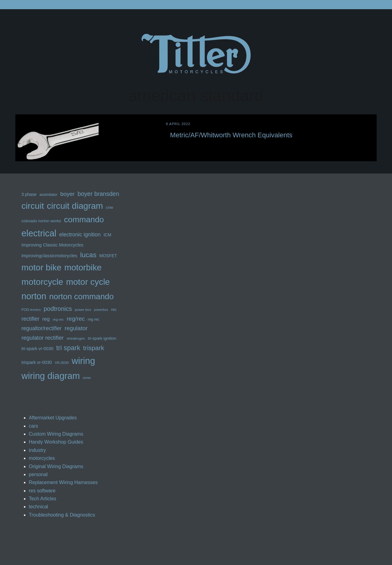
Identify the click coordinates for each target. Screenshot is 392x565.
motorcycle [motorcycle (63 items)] (42, 282)
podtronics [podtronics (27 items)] (58, 309)
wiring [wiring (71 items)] (83, 361)
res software (42, 491)
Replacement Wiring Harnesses (63, 482)
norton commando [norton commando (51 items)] (82, 296)
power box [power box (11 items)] (83, 310)
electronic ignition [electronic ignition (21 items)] (80, 235)
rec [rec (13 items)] (114, 309)
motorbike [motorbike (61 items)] (83, 267)
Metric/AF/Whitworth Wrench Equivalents (231, 135)
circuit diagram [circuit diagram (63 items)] (75, 206)
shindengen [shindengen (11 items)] (76, 338)
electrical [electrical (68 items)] (39, 233)
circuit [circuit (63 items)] (33, 206)
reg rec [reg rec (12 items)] (94, 319)
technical (38, 507)
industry (37, 450)
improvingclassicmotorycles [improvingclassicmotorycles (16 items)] (49, 256)
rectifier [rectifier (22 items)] (30, 319)
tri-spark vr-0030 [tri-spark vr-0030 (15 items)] (37, 349)
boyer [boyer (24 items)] (68, 194)
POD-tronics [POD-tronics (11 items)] (31, 310)
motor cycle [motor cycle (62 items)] (88, 282)
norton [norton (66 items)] (34, 296)
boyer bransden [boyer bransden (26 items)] (98, 194)
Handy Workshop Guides (56, 442)
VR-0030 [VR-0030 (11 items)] (62, 363)
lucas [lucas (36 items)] (88, 255)
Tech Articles (43, 499)
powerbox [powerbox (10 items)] (101, 310)
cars (33, 426)
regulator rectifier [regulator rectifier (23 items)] (43, 338)
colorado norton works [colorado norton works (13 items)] (41, 221)
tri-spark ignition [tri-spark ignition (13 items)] (102, 338)
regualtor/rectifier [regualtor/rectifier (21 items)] (41, 328)
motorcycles (42, 458)
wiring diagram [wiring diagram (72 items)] (51, 376)
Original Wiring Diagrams (56, 466)
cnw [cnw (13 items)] (109, 207)
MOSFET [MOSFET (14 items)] (108, 256)
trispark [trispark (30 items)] (94, 348)
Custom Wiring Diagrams (56, 434)
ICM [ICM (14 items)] (107, 235)
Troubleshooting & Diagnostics (62, 515)
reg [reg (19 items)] (46, 319)
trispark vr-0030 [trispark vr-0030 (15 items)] (37, 362)
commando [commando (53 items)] (84, 220)
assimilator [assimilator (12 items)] (49, 195)
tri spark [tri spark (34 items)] (68, 348)
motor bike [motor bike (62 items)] (41, 267)
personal (38, 474)
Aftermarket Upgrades (53, 418)
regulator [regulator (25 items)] (76, 328)
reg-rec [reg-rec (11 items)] (58, 319)
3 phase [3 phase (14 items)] (29, 194)
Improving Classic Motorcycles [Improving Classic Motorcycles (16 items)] (52, 245)
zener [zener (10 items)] (87, 378)
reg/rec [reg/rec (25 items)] (76, 319)
